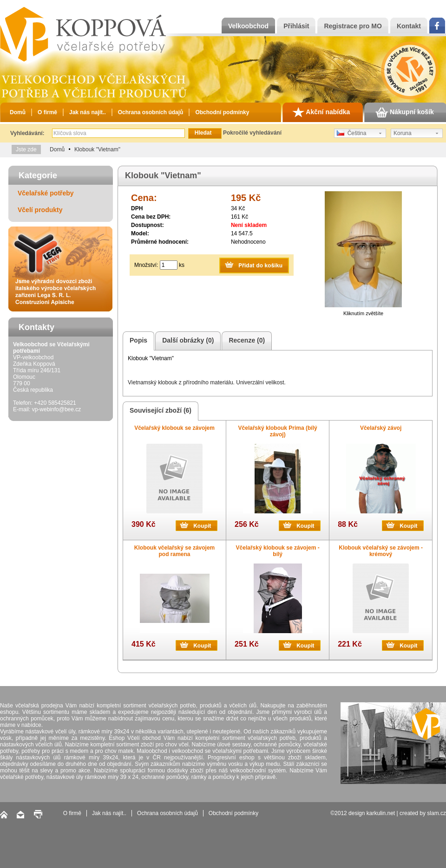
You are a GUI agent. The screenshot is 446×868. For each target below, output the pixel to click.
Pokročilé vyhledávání (252, 133)
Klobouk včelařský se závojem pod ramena (174, 551)
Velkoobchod (248, 26)
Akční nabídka (321, 112)
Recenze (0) (245, 341)
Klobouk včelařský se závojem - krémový (381, 551)
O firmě (47, 112)
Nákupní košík (405, 112)
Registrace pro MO (353, 26)
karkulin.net (381, 813)
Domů (18, 112)
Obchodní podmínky (222, 112)
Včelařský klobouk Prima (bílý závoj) (278, 431)
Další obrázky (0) (187, 341)
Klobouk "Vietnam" (97, 149)
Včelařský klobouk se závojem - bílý (278, 551)
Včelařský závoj (381, 428)
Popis (137, 341)
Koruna (403, 133)
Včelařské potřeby (46, 193)
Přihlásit (296, 26)
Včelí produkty (40, 210)
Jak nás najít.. (88, 112)
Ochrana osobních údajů (151, 112)
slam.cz (436, 813)
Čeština (351, 133)
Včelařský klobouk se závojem (174, 428)
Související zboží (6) (159, 411)
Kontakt (409, 26)
